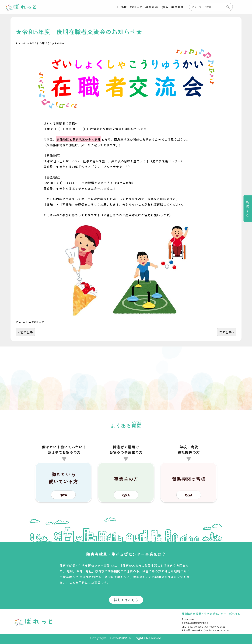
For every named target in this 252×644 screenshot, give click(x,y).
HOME (122, 7)
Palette (59, 43)
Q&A (164, 7)
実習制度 (177, 7)
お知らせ (136, 7)
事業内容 (151, 7)
